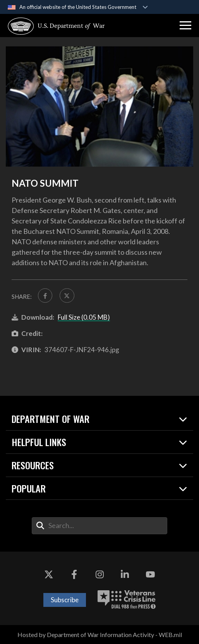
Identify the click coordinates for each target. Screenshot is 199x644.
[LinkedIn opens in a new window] (125, 575)
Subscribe (65, 600)
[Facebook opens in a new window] (74, 575)
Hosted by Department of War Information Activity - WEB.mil (100, 635)
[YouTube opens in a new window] (150, 575)
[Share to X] (67, 296)
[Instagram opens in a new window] (99, 575)
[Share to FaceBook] (45, 296)
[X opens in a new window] (49, 575)
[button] (185, 26)
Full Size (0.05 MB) (84, 317)
